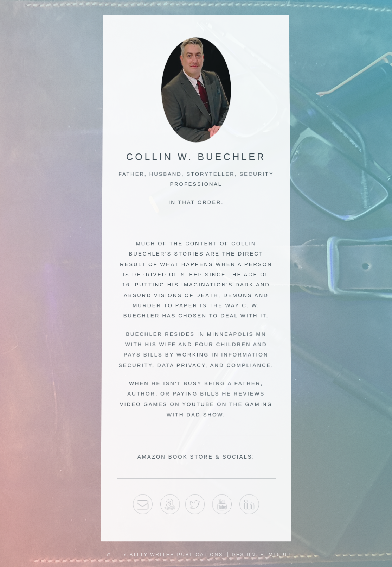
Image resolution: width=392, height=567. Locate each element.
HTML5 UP (276, 555)
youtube (222, 507)
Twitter (195, 507)
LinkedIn (250, 507)
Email (142, 507)
